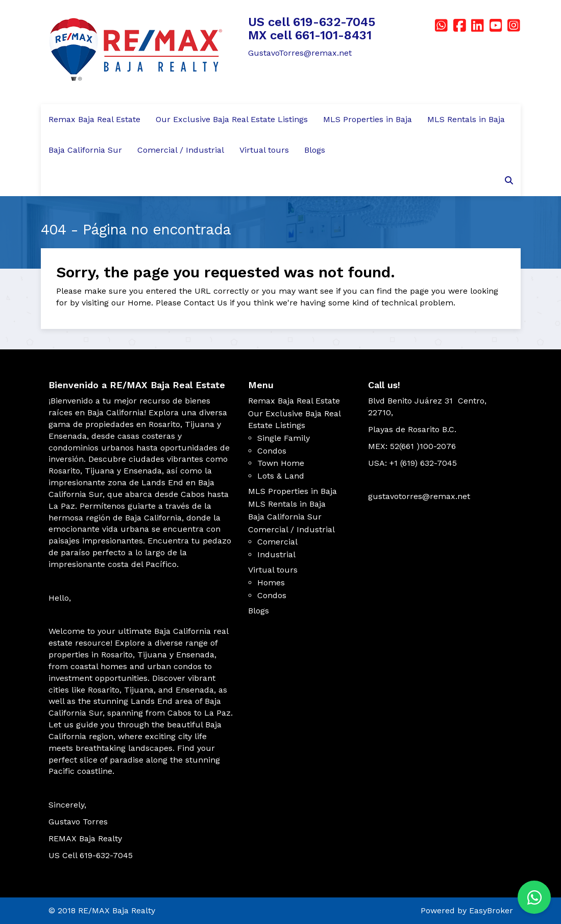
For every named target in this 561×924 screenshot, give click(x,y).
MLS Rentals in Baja (466, 119)
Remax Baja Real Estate (94, 119)
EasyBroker (491, 910)
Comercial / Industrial (181, 150)
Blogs (315, 150)
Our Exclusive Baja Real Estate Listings (232, 119)
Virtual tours (264, 150)
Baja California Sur (85, 150)
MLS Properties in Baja (368, 119)
